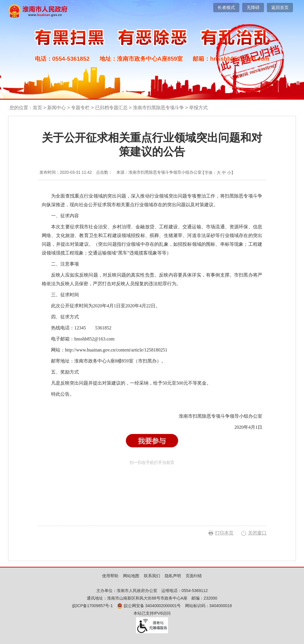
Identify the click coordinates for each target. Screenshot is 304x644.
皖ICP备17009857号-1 (93, 606)
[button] (226, 8)
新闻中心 (57, 108)
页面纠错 (194, 576)
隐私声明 (173, 576)
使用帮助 (110, 576)
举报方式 (198, 108)
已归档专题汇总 (111, 108)
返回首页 (280, 7)
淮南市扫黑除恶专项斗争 (158, 108)
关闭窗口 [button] (257, 533)
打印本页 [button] (224, 533)
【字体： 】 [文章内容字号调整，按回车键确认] (218, 173)
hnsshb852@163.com (94, 339)
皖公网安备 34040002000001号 (149, 606)
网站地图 (131, 576)
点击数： (104, 172)
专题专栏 (80, 108)
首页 (37, 108)
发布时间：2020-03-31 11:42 (66, 172)
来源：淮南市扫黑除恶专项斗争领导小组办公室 (159, 172)
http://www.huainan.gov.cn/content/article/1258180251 (116, 350)
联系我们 (152, 576)
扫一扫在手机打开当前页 (152, 487)
